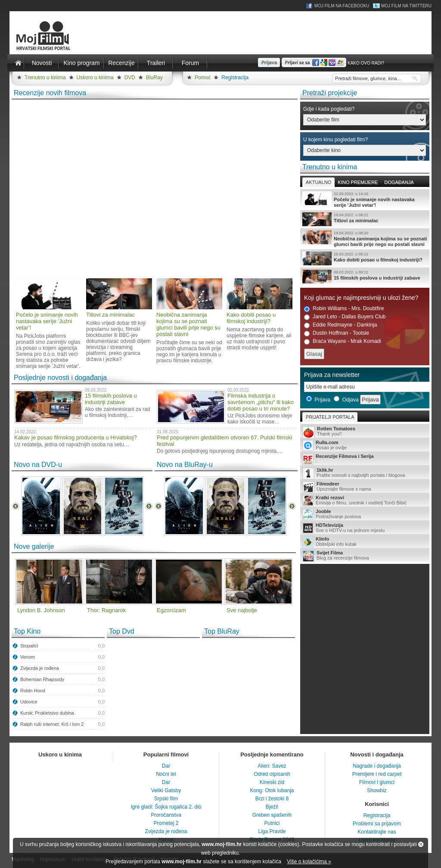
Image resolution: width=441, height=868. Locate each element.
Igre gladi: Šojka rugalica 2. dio (166, 807)
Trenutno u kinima (45, 78)
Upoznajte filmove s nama (365, 487)
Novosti (42, 63)
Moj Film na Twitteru (406, 6)
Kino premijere (358, 182)
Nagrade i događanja (377, 766)
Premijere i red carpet (377, 774)
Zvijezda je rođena (40, 668)
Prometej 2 (166, 823)
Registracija (235, 78)
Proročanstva (166, 815)
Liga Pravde (272, 831)
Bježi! (272, 807)
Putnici (272, 823)
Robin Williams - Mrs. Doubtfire (344, 309)
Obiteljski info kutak (365, 542)
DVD (130, 78)
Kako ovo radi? (366, 63)
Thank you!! (365, 432)
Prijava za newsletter (332, 375)
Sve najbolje (242, 610)
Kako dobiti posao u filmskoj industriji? (365, 258)
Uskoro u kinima (95, 78)
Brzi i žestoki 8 (272, 799)
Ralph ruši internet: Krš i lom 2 (52, 724)
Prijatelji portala (330, 417)
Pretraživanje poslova (365, 514)
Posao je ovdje (365, 445)
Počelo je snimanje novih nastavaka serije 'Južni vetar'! (365, 199)
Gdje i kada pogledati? (329, 109)
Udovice (29, 702)
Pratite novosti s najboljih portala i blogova (365, 473)
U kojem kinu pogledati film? (335, 140)
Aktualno (318, 182)
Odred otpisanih (272, 774)
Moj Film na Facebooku (342, 6)
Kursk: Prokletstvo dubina (47, 713)
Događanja (399, 182)
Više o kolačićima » (309, 862)
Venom (28, 657)
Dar (166, 766)
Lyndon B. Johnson (41, 610)
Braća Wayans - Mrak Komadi (343, 341)
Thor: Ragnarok (106, 610)
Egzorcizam (171, 610)
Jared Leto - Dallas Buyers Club (345, 317)
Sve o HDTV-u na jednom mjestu (365, 528)
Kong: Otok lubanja (272, 790)
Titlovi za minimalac (365, 219)
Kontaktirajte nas (377, 832)
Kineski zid (272, 782)
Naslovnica (18, 63)
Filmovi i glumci (377, 782)
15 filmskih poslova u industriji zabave (365, 277)
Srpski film (166, 799)
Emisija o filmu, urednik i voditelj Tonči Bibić (365, 501)
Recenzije (121, 63)
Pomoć (203, 78)
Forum (190, 63)
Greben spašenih (272, 815)
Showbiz (377, 790)
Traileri (156, 63)
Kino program (81, 63)
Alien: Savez (272, 766)
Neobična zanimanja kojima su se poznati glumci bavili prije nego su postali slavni (365, 239)
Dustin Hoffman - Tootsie (337, 333)
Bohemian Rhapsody (42, 679)
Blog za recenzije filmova (365, 556)
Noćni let (166, 774)
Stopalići (29, 646)
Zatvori (421, 844)
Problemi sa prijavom (377, 824)
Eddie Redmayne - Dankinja (340, 325)
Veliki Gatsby (166, 790)
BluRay (154, 78)
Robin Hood (33, 691)
